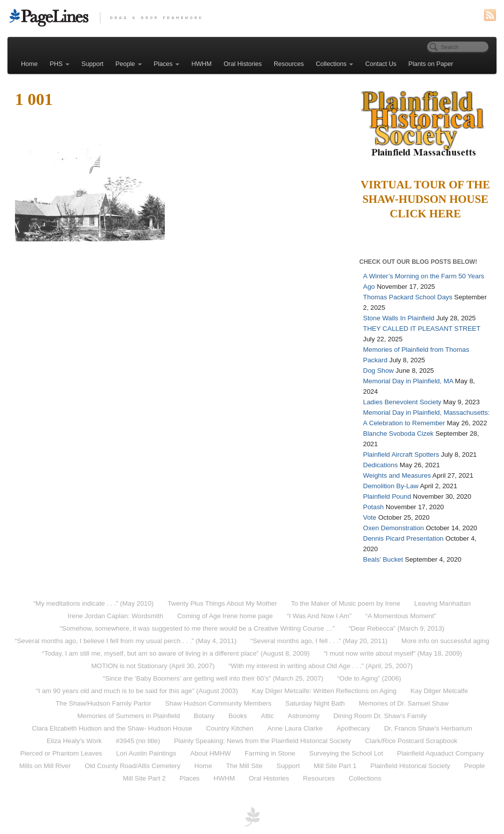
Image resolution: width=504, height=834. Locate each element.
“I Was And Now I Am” (319, 616)
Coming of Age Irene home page (225, 616)
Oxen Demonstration (394, 528)
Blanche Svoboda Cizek (398, 433)
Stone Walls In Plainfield (399, 318)
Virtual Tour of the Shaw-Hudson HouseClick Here (425, 199)
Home (29, 64)
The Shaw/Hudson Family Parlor (103, 703)
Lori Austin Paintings (146, 753)
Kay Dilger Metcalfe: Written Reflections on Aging (324, 691)
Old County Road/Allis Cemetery (133, 766)
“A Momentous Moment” (401, 616)
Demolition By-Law (391, 486)
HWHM (202, 64)
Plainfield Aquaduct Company (441, 753)
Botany (204, 716)
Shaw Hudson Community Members (219, 703)
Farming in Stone (270, 753)
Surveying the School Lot (346, 753)
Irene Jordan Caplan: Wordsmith (116, 616)
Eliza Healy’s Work (74, 741)
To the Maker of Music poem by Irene (346, 603)
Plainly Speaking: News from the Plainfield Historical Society (262, 741)
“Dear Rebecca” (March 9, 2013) (396, 628)
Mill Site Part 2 (144, 778)
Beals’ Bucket (383, 559)
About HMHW (211, 753)
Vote (370, 517)
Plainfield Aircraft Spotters (401, 454)
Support (92, 64)
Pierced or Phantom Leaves (61, 753)
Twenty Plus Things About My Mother (222, 603)
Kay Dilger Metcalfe (439, 691)
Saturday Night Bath (315, 703)
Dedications (380, 465)
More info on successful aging (446, 641)
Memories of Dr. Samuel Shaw (404, 703)
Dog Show (378, 371)
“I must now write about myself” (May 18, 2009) (393, 653)
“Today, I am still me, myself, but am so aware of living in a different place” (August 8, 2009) (176, 653)
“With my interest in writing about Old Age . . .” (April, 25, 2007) (320, 666)
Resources (289, 64)
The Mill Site (244, 766)
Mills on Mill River (45, 766)
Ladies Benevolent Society (402, 402)
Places (167, 64)
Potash (373, 507)
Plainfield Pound (387, 496)
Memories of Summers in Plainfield (129, 716)
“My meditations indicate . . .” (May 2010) (94, 603)
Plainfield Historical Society (411, 766)
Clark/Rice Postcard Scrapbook (411, 741)
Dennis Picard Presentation (403, 538)
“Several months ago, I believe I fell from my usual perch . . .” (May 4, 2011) (125, 641)
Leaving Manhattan (442, 603)
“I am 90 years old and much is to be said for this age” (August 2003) (137, 691)
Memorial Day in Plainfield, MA (408, 381)
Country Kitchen (230, 728)
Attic (267, 716)
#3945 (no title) (138, 741)
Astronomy (304, 716)
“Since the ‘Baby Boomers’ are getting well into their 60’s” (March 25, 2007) (213, 678)
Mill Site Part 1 (335, 766)
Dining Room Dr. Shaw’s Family (380, 716)
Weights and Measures (397, 475)
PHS (60, 64)
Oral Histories (243, 64)
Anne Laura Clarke (295, 728)
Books (238, 716)
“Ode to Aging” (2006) (369, 678)
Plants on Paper (431, 64)
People (129, 64)
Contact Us (381, 64)
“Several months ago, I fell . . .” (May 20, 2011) (319, 641)
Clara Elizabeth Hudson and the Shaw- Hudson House (112, 728)
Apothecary (353, 728)
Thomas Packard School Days (408, 297)
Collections (334, 64)
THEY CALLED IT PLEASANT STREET (422, 329)
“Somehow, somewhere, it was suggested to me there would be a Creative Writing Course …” (197, 628)
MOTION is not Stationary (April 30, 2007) (153, 666)
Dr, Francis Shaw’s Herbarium (428, 728)
